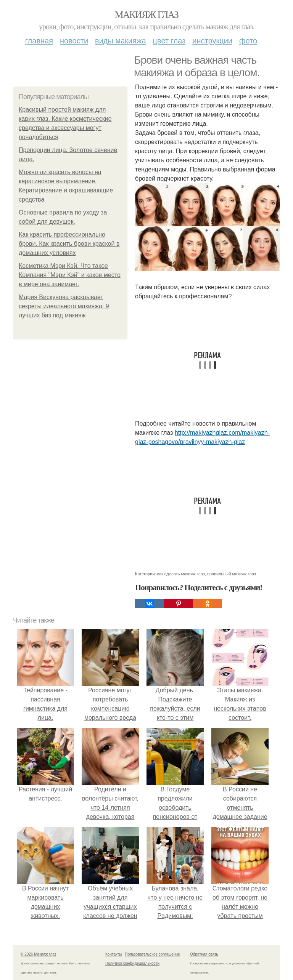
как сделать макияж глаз (181, 574)
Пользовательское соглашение (153, 954)
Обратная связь (204, 954)
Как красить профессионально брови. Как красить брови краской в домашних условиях (69, 244)
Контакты (113, 954)
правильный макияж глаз (232, 574)
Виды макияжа (121, 41)
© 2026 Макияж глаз (38, 954)
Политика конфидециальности (132, 963)
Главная (39, 41)
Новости (74, 41)
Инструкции (212, 41)
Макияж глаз (147, 15)
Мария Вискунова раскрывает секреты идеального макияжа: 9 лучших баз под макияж (64, 306)
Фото (248, 41)
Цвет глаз (169, 41)
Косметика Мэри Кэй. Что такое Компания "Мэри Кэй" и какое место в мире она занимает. (70, 275)
